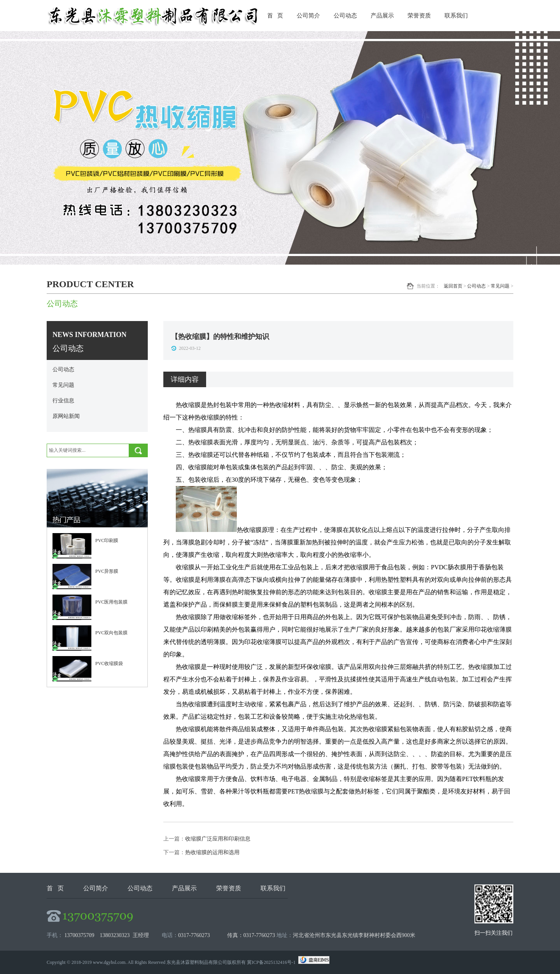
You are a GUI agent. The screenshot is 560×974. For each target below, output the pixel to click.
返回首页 (453, 286)
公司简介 (308, 16)
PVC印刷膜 (107, 541)
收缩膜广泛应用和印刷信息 (218, 839)
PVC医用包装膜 (111, 602)
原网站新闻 (66, 416)
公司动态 (345, 16)
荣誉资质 (419, 16)
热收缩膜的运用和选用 (212, 852)
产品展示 (382, 16)
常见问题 (500, 286)
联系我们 (456, 16)
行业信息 (63, 401)
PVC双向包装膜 (111, 633)
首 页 (275, 16)
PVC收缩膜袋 (109, 663)
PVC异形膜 (107, 571)
